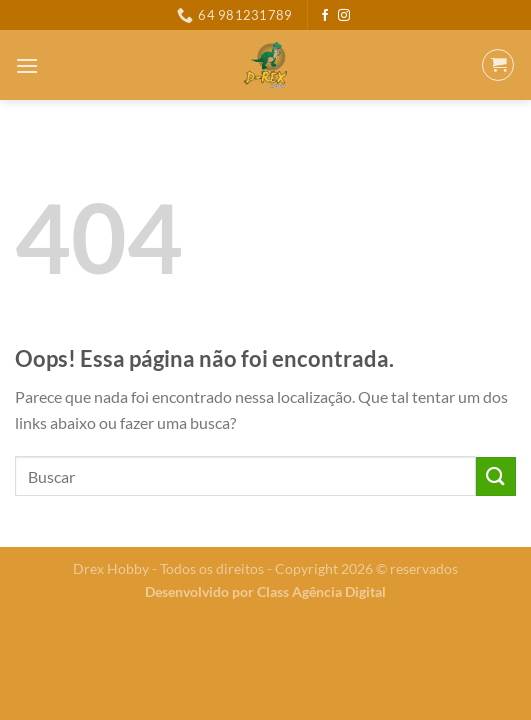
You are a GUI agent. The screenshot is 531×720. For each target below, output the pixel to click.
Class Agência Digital (321, 591)
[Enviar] (496, 476)
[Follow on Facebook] (325, 16)
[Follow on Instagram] (344, 16)
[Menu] (27, 65)
